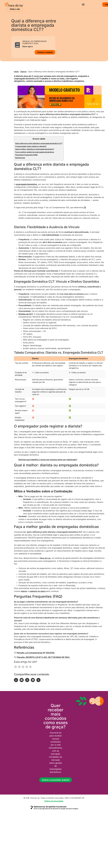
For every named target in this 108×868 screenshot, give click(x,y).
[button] (83, 5)
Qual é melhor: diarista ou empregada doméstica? (35, 149)
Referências (20, 158)
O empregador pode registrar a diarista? (31, 146)
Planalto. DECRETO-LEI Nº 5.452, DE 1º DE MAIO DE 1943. (44, 657)
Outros (23, 72)
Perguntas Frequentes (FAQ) (26, 155)
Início (16, 72)
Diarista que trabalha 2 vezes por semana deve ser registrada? (48, 460)
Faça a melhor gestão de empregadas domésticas (35, 152)
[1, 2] (81, 317)
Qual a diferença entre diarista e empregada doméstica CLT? (39, 143)
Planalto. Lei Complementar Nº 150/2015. (36, 653)
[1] (85, 207)
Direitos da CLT (25, 314)
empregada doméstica (26, 184)
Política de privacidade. (54, 801)
